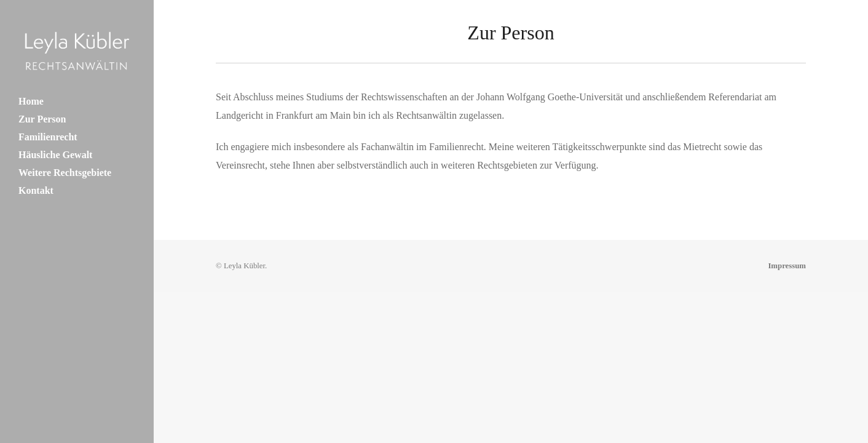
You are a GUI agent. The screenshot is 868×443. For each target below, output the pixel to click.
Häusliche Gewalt (55, 155)
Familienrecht (48, 137)
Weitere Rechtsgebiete (65, 173)
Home (31, 101)
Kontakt (36, 190)
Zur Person (42, 119)
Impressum (787, 266)
